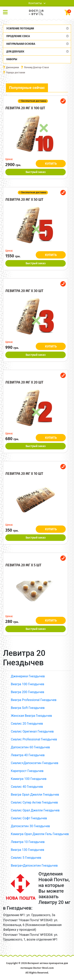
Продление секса (18, 36)
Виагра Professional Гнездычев (34, 700)
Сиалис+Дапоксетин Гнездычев (35, 763)
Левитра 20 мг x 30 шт (24, 291)
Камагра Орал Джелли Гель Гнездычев (40, 834)
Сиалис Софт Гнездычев (29, 818)
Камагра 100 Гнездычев (29, 779)
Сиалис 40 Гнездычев (27, 787)
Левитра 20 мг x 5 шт (23, 565)
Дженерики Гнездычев (28, 676)
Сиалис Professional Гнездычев (34, 739)
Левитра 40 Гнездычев (28, 755)
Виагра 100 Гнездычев (28, 684)
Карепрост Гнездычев (27, 771)
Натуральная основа (21, 44)
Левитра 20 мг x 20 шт (24, 382)
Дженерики (13, 67)
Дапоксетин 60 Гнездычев (30, 747)
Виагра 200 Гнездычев (28, 692)
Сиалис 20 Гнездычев (27, 724)
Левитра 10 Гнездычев (28, 842)
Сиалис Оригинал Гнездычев (32, 731)
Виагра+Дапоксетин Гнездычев (34, 866)
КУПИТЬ (51, 164)
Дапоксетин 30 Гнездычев (30, 826)
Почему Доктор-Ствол (37, 67)
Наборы (12, 59)
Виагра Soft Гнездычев (28, 708)
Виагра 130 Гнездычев (28, 850)
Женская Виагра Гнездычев (31, 716)
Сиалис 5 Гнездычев (26, 858)
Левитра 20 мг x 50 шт (24, 200)
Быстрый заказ (36, 172)
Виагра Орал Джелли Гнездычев (35, 795)
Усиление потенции (20, 28)
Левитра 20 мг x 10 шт (24, 474)
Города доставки (16, 73)
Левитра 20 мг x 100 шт (25, 108)
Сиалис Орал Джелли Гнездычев (35, 810)
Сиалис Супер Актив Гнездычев (34, 802)
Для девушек (15, 52)
